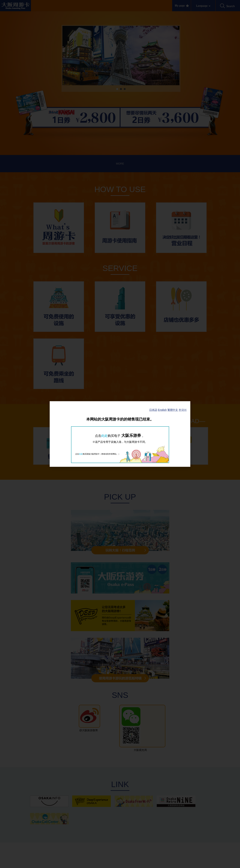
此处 (104, 436)
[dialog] (120, 434)
